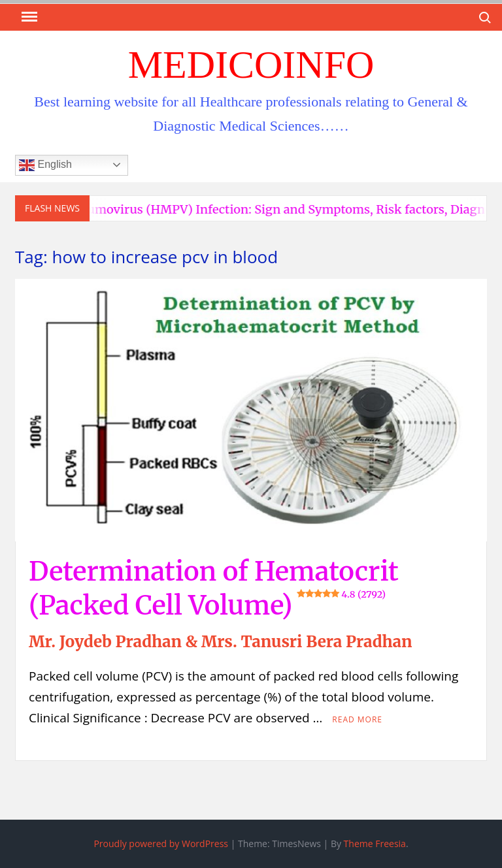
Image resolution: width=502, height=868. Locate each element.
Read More (357, 719)
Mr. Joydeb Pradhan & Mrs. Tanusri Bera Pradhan (220, 642)
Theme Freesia (375, 844)
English (45, 165)
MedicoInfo (251, 65)
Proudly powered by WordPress (161, 844)
